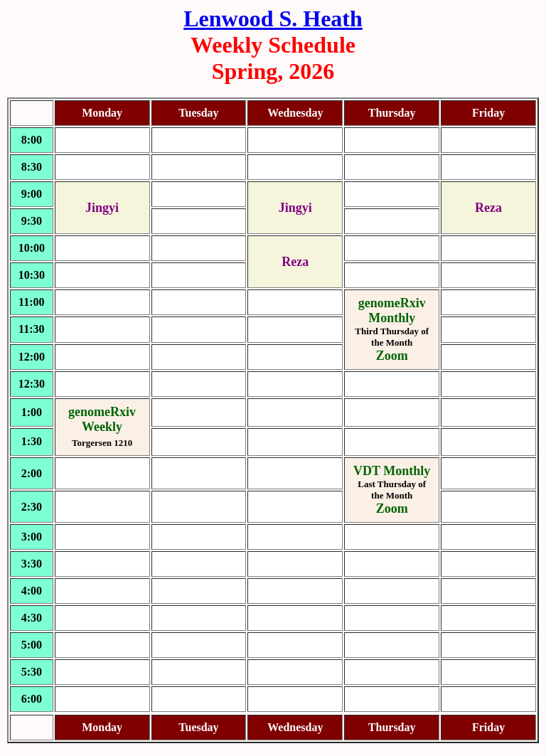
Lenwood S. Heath (273, 18)
